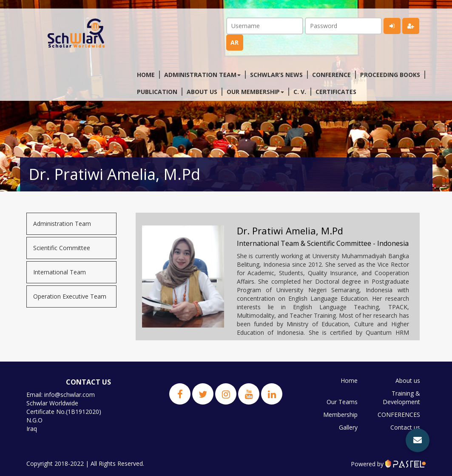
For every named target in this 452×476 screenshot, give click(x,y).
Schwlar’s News (276, 75)
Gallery (348, 427)
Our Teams (342, 402)
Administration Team (62, 224)
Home (146, 75)
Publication (157, 92)
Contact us (405, 427)
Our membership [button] (255, 92)
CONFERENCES (399, 415)
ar (235, 42)
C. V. (300, 92)
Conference (331, 75)
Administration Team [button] (202, 75)
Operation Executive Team (70, 296)
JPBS (414, 440)
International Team (60, 272)
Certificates (336, 92)
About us (202, 92)
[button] (418, 440)
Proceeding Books (390, 75)
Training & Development (401, 398)
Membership (340, 415)
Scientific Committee (62, 248)
